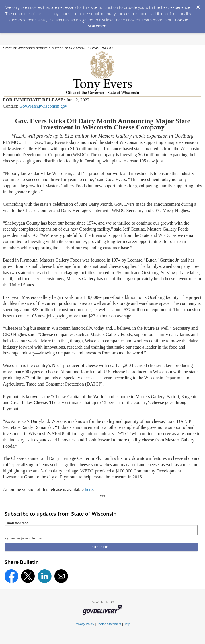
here (89, 489)
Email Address (17, 523)
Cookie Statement (109, 624)
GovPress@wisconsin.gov (43, 106)
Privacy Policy (85, 624)
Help (127, 624)
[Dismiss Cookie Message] (198, 5)
